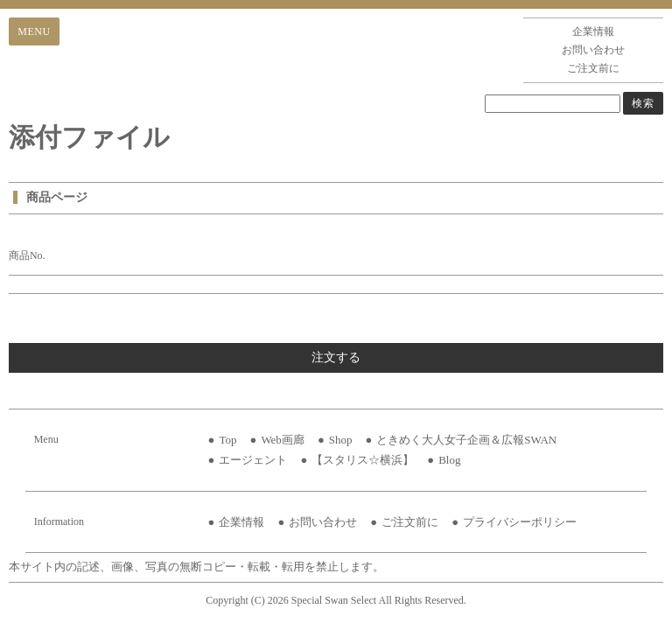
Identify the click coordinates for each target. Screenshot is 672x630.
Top (227, 440)
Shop (341, 440)
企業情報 (593, 31)
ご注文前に (593, 68)
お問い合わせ (593, 50)
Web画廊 (283, 440)
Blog (449, 460)
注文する (336, 357)
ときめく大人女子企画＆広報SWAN (466, 440)
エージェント (253, 460)
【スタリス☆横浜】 (363, 460)
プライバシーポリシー (520, 522)
